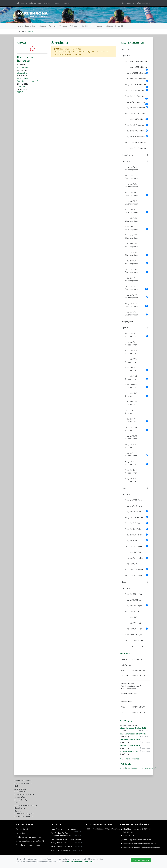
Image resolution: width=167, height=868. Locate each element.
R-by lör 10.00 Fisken (137, 517)
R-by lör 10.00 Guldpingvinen (131, 437)
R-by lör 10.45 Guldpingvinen (131, 471)
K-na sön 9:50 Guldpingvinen (137, 386)
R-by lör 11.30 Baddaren (137, 108)
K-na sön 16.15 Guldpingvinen (131, 352)
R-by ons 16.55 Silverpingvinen (131, 237)
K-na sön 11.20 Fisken (137, 575)
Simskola (47, 3)
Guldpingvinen (127, 322)
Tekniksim (53, 26)
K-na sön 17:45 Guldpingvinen (137, 395)
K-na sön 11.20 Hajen (134, 611)
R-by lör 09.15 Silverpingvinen (131, 279)
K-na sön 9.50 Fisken (134, 564)
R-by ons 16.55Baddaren (137, 73)
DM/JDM (21, 87)
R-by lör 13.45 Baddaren (137, 103)
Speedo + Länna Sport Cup (29, 81)
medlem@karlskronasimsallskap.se (138, 840)
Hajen (124, 582)
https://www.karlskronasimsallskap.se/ (140, 844)
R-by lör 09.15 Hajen (137, 606)
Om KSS (85, 26)
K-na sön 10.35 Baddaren (136, 148)
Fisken (124, 488)
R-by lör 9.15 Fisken (137, 512)
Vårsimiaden (22, 78)
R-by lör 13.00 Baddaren (137, 131)
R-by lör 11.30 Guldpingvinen (131, 446)
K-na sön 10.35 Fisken (137, 569)
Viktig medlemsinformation (62, 846)
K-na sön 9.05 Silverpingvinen (131, 185)
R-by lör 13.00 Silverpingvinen (137, 296)
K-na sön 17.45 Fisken (134, 552)
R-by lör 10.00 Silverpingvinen (137, 271)
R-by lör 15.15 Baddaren (137, 137)
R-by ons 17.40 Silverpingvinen (131, 245)
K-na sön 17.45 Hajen (134, 617)
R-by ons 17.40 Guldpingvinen (131, 403)
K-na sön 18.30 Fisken (137, 558)
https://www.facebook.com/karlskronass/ (137, 768)
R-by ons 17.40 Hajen (134, 640)
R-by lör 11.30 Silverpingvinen (137, 262)
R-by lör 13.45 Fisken (137, 546)
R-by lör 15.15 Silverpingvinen (137, 313)
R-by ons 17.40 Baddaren (137, 80)
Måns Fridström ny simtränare (63, 829)
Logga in (131, 3)
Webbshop (109, 26)
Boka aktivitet (22, 829)
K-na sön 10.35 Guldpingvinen (131, 360)
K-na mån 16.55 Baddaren (137, 68)
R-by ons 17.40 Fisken (134, 506)
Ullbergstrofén (23, 73)
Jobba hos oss (96, 26)
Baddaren (126, 49)
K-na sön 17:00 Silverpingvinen (137, 194)
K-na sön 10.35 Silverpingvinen (131, 168)
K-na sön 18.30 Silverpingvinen (137, 228)
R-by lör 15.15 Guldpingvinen (137, 463)
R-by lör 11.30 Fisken (137, 535)
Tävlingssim (74, 26)
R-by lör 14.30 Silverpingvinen (137, 305)
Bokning (24, 3)
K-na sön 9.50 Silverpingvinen (131, 219)
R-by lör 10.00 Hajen (134, 600)
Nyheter (20, 26)
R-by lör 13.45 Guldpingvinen (131, 480)
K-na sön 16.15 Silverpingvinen (131, 177)
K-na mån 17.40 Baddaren (136, 61)
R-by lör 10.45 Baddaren (137, 90)
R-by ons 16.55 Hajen (134, 646)
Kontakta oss (22, 833)
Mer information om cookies (28, 845)
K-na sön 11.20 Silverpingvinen (137, 211)
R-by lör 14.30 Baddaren (137, 97)
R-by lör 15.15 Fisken (137, 523)
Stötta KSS (119, 26)
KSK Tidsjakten (24, 67)
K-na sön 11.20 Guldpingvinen (137, 335)
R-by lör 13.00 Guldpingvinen (137, 429)
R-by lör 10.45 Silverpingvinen (137, 254)
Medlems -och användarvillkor (29, 837)
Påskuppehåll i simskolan (61, 850)
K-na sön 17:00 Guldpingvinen (131, 343)
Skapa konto (144, 3)
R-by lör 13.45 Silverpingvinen (137, 288)
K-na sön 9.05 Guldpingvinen (137, 378)
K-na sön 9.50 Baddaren (135, 142)
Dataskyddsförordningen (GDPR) (30, 841)
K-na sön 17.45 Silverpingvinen (131, 202)
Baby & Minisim (35, 3)
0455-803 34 (129, 836)
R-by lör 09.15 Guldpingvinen (137, 420)
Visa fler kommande (129, 759)
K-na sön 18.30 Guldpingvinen (137, 369)
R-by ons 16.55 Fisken (134, 500)
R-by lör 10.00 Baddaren (137, 85)
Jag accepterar (141, 860)
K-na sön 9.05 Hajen (137, 629)
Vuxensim (67, 3)
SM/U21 (20, 92)
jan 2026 (127, 56)
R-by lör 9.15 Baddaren (137, 125)
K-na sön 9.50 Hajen (134, 635)
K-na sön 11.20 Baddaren (136, 113)
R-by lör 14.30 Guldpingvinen (137, 454)
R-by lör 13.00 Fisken (137, 541)
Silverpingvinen (128, 155)
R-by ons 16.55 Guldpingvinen (131, 412)
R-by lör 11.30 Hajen (133, 594)
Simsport (57, 3)
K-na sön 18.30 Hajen (134, 623)
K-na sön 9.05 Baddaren (137, 119)
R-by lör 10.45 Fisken (137, 529)
